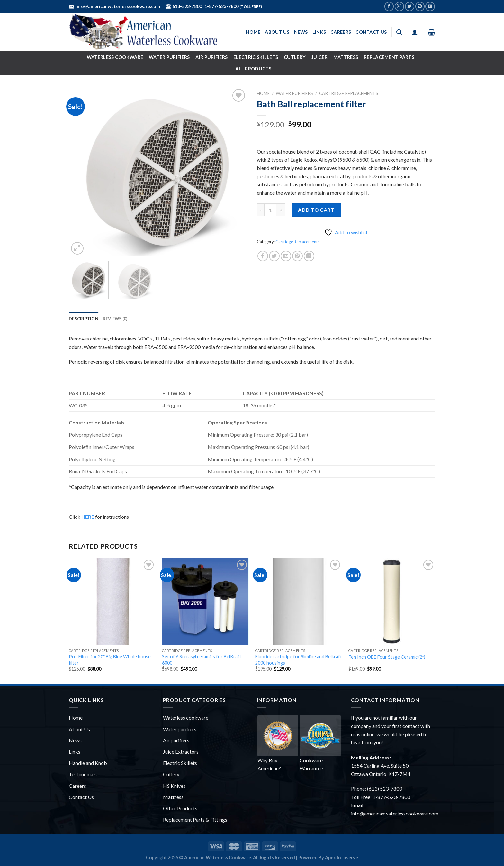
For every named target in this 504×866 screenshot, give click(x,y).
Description (84, 319)
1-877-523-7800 (222, 6)
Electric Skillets (256, 57)
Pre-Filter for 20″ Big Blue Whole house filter (110, 660)
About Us (277, 32)
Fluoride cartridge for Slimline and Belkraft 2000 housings (299, 660)
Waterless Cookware (115, 57)
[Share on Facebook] (263, 256)
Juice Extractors (181, 752)
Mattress (346, 57)
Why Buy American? (278, 743)
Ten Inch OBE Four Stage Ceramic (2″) (387, 657)
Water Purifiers (169, 57)
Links (319, 32)
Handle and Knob (88, 763)
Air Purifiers (212, 57)
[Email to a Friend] (286, 256)
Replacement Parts (389, 57)
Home (253, 32)
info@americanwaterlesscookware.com (117, 6)
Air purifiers (176, 740)
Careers (341, 32)
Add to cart (316, 210)
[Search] (399, 32)
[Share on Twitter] (274, 256)
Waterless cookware (186, 717)
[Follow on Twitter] (410, 6)
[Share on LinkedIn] (309, 256)
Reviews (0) (115, 319)
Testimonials (83, 774)
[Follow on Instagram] (399, 6)
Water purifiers (180, 729)
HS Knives (174, 786)
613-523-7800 (187, 6)
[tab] (84, 319)
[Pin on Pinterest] (297, 256)
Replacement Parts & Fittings (195, 819)
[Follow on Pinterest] (420, 6)
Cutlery (295, 57)
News (301, 32)
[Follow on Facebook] (389, 6)
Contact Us (371, 32)
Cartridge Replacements (349, 93)
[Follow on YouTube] (430, 6)
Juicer (319, 57)
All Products (253, 69)
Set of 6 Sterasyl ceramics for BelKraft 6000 (202, 660)
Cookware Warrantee (320, 743)
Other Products (180, 808)
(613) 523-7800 (385, 789)
